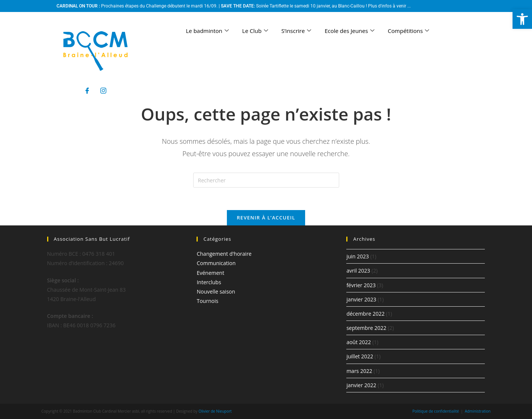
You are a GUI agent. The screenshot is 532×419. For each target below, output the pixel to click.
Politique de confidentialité (436, 411)
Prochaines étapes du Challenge (134, 6)
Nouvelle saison (216, 292)
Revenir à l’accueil (266, 218)
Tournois (207, 301)
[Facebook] (87, 91)
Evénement (210, 273)
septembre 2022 (366, 328)
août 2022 (358, 342)
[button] (522, 19)
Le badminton (207, 31)
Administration (478, 411)
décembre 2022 (365, 314)
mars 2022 (359, 371)
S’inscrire (297, 31)
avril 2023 (358, 271)
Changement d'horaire (224, 254)
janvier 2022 (361, 385)
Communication (216, 263)
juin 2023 (358, 256)
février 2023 (361, 285)
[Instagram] (103, 91)
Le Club (255, 31)
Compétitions (409, 31)
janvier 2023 (361, 299)
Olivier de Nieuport (215, 411)
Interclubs (209, 282)
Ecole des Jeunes (349, 31)
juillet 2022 (360, 356)
